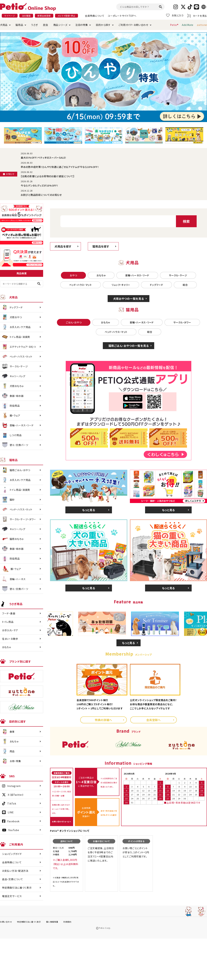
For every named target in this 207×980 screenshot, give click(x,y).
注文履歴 (26, 16)
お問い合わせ (6, 922)
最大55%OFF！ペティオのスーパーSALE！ (44, 158)
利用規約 (67, 922)
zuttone (202, 25)
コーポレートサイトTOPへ (122, 16)
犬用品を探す (63, 246)
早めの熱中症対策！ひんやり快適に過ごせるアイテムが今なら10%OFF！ (60, 167)
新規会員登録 (44, 16)
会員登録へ (154, 720)
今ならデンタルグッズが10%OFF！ (40, 185)
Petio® (174, 25)
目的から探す (103, 25)
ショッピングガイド (12, 854)
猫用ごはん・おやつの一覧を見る (129, 346)
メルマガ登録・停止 (66, 16)
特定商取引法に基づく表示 (17, 888)
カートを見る (197, 16)
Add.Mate (188, 25)
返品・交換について (13, 879)
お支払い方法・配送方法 (15, 871)
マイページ (10, 16)
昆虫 (45, 25)
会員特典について (95, 16)
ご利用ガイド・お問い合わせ (133, 25)
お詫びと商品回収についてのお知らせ (41, 195)
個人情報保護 (52, 922)
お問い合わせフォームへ (62, 821)
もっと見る (89, 510)
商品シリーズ (60, 25)
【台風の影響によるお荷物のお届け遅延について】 (48, 176)
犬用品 (4, 25)
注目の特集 (82, 25)
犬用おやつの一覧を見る (129, 299)
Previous (52, 626)
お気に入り (175, 15)
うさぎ (34, 25)
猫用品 (19, 25)
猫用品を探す (101, 246)
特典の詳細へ (103, 720)
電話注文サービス (12, 896)
